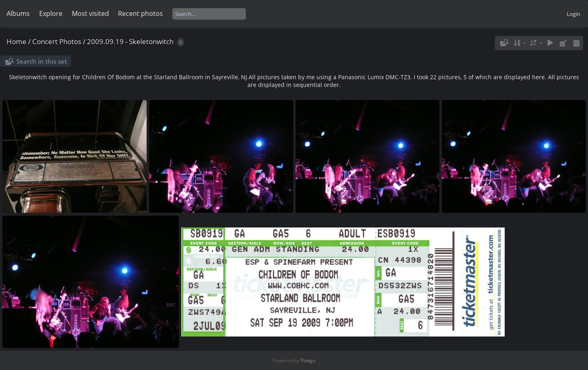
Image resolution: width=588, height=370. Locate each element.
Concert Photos (57, 41)
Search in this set (42, 61)
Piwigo (308, 360)
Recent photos (140, 13)
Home (17, 41)
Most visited (90, 13)
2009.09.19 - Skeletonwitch (130, 41)
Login (574, 14)
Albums (18, 13)
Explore (51, 13)
